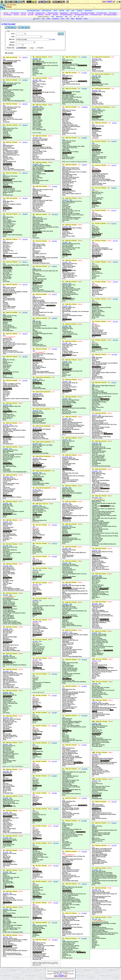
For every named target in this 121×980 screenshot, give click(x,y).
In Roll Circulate (8, 24)
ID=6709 (114, 141)
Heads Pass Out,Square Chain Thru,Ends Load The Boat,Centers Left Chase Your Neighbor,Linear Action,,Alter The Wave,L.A (72, 494)
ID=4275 (56, 843)
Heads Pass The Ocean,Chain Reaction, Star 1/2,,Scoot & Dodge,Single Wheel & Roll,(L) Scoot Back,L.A (10, 843)
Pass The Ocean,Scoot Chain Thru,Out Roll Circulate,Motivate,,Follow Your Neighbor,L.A (39, 666)
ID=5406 (95, 683)
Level (62, 19)
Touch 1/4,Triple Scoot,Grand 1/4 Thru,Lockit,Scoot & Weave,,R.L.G (37, 591)
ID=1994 (54, 713)
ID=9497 (84, 745)
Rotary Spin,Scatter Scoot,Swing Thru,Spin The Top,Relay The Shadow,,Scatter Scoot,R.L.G (97, 232)
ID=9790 (35, 138)
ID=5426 (95, 59)
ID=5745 (114, 188)
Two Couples (113, 13)
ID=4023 (115, 262)
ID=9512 (5, 937)
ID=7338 (114, 802)
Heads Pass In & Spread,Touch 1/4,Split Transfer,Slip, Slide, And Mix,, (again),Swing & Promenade (40, 463)
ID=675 (94, 109)
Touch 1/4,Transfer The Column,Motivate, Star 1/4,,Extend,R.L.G (39, 575)
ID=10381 (6, 718)
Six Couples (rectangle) (88, 13)
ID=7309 (95, 919)
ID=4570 (35, 428)
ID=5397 (95, 661)
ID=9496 (84, 852)
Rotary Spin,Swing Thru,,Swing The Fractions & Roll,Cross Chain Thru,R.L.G (100, 347)
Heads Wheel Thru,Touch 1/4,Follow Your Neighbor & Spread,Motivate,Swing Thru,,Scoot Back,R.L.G (12, 206)
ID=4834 (65, 306)
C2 (82, 17)
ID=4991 (25, 381)
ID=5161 (65, 563)
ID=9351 (25, 104)
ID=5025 (65, 418)
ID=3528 (54, 743)
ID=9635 (54, 186)
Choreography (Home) (33, 11)
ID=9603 (25, 214)
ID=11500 (6, 771)
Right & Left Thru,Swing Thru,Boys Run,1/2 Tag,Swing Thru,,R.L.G (38, 801)
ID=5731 (95, 781)
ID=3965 (5, 872)
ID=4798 (115, 322)
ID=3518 (56, 809)
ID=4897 (65, 242)
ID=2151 (35, 641)
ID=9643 (54, 349)
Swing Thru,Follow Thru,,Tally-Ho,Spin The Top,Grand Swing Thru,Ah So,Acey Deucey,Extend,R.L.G (97, 272)
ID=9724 (25, 57)
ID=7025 (5, 425)
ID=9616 (5, 692)
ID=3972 (56, 882)
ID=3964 (5, 405)
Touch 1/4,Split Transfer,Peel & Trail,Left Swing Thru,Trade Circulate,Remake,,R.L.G (37, 835)
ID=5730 (95, 754)
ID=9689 (84, 138)
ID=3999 (35, 600)
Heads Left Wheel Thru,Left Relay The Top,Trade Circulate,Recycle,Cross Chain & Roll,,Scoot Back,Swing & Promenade (99, 115)
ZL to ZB (31, 15)
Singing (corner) (40, 13)
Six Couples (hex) (102, 13)
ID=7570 (114, 846)
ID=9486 (84, 821)
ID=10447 (85, 716)
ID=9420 (25, 80)
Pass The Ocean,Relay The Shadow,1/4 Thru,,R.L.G (97, 217)
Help (68, 11)
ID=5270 (65, 283)
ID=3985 (5, 655)
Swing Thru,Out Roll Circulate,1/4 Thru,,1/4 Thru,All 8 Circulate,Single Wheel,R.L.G (38, 734)
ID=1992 (84, 73)
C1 (78, 17)
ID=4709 (5, 546)
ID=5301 (65, 262)
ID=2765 (35, 570)
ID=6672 (35, 393)
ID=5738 (95, 76)
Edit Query (11, 27)
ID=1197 (35, 458)
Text (68, 19)
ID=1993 (54, 696)
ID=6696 (84, 686)
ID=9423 (5, 812)
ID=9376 (25, 334)
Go (61, 34)
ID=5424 (95, 90)
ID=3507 (56, 903)
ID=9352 (35, 80)
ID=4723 (114, 224)
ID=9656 (84, 913)
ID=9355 (5, 629)
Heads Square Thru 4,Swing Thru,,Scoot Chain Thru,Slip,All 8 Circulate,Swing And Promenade (39, 384)
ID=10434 (65, 457)
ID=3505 (54, 776)
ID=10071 (55, 940)
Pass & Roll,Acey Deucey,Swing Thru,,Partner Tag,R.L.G (37, 769)
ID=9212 (95, 702)
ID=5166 (65, 227)
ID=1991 (84, 57)
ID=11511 (6, 671)
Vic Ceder (59, 974)
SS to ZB (31, 13)
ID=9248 (84, 89)
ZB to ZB (55, 15)
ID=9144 (114, 823)
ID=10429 (85, 769)
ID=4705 (5, 852)
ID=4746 (115, 299)
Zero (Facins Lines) (96, 15)
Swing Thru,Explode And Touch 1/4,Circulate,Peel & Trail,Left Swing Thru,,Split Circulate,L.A (39, 817)
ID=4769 (115, 340)
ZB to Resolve (39, 15)
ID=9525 (54, 318)
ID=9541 (95, 415)
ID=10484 (114, 355)
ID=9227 (65, 399)
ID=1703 (35, 584)
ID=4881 (65, 326)
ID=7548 (95, 890)
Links (73, 11)
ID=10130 (95, 443)
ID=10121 (95, 604)
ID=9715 (25, 285)
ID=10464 (95, 870)
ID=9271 (114, 123)
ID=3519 (56, 826)
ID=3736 (35, 473)
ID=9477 (54, 294)
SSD (53, 17)
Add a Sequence (47, 11)
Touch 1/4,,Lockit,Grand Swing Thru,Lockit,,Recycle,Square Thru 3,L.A (38, 752)
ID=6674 (35, 379)
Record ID (79, 19)
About (55, 11)
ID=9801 (5, 595)
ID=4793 (115, 241)
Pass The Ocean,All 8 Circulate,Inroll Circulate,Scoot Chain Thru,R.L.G (38, 550)
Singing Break (64, 13)
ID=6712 (114, 165)
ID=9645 (35, 59)
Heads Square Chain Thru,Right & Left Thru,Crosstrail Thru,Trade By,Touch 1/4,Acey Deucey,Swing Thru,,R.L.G (10, 134)
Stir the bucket (74, 13)
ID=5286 (65, 343)
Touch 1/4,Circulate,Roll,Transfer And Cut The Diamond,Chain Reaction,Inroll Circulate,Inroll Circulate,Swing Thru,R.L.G (42, 683)
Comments (56, 19)
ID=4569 (35, 444)
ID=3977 (35, 660)
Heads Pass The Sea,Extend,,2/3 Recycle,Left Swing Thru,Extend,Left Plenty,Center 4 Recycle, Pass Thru (98, 132)
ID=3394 (5, 744)
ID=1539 (5, 838)
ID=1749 (54, 761)
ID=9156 (95, 550)
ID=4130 (65, 584)
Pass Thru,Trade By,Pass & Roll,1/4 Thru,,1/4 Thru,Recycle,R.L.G (37, 784)
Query (86, 19)
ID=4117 (114, 383)
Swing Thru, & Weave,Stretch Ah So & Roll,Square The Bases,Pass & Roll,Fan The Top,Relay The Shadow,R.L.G (99, 290)
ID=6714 (54, 544)
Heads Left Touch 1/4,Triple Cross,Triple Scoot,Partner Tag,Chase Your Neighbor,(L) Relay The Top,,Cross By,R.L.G (68, 446)
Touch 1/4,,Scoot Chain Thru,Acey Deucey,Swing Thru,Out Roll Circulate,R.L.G (38, 874)
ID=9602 (5, 449)
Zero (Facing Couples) (110, 15)
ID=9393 (25, 357)
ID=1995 (54, 793)
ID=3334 (54, 525)
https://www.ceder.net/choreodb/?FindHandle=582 (60, 971)
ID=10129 (95, 471)
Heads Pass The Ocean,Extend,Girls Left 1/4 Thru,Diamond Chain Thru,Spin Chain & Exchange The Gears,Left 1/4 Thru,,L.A (13, 899)
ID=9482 (84, 884)
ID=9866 (84, 165)
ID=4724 (114, 211)
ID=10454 (65, 632)
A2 (75, 17)
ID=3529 (56, 866)
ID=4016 (115, 282)
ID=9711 (25, 262)
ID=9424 (25, 142)
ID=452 (35, 490)
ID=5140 (55, 923)
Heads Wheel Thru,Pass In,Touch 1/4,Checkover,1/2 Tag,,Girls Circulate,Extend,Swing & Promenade (98, 65)
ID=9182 (54, 674)
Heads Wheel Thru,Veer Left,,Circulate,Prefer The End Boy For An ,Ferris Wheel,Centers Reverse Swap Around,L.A (75, 81)
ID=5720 (65, 503)
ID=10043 (85, 107)
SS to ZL (24, 13)
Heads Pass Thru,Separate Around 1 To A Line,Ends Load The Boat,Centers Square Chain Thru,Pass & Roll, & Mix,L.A (11, 803)
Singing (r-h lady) (53, 13)
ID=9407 (5, 909)
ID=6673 (35, 411)
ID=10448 (65, 604)
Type (72, 19)
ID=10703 (65, 200)
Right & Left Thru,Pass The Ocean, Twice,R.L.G (39, 562)
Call (43, 19)
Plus (66, 17)
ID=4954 (65, 488)
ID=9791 (25, 313)
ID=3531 (25, 125)
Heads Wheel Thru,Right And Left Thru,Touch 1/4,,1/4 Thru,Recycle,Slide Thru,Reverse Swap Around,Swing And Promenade (39, 400)
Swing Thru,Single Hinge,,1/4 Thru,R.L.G (37, 719)
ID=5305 (65, 362)
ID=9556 (95, 633)
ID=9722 (25, 173)
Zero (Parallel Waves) (66, 15)
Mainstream (59, 17)
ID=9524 (54, 266)
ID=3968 (5, 522)
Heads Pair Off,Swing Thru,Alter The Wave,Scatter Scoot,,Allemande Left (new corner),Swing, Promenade (100, 81)
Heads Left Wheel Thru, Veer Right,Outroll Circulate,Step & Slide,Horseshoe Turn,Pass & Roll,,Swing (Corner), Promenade (43, 449)
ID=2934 (35, 622)
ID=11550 (95, 498)
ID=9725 (5, 566)
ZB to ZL (48, 15)
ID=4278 (5, 893)
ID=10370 (55, 214)
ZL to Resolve (8, 15)
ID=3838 (35, 505)
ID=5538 (65, 548)
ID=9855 (54, 557)
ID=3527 (54, 726)
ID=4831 (65, 381)
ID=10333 (65, 526)
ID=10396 (36, 164)
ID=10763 (6, 477)
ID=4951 (65, 440)
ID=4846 (25, 198)
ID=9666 (84, 939)
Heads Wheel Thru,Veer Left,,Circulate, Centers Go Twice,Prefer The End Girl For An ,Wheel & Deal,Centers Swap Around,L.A (75, 65)
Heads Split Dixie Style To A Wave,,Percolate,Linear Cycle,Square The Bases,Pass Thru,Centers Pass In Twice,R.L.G (72, 233)
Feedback (80, 11)
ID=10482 (36, 107)
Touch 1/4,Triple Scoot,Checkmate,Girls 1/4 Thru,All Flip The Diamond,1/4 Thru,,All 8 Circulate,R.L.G (39, 534)
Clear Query (24, 27)
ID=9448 (84, 660)
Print (4, 59)
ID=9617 (54, 241)
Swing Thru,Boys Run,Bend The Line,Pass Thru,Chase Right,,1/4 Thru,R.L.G (37, 704)
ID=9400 (25, 239)
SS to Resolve (15, 13)
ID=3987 (5, 503)
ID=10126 (95, 576)
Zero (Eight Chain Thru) (81, 15)
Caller (48, 19)
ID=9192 (95, 723)
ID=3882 (5, 798)
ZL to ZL (23, 15)
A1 (71, 17)
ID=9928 (84, 798)
